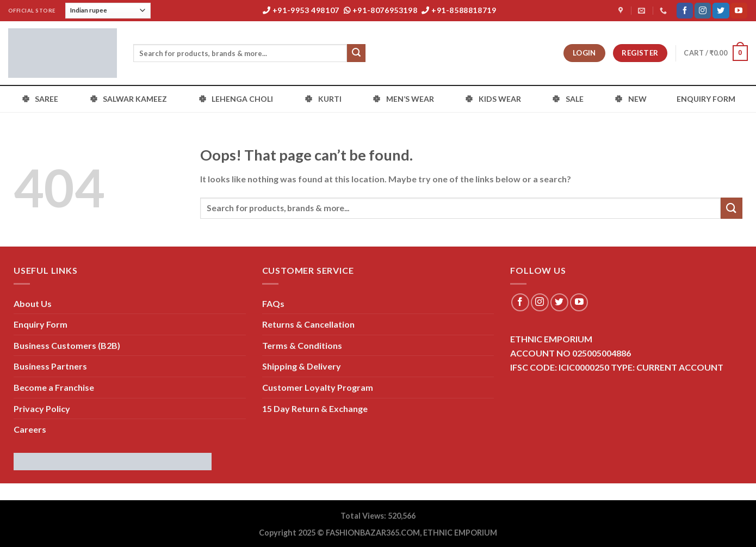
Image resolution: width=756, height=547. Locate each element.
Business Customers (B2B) (67, 345)
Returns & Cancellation (308, 324)
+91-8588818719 (459, 10)
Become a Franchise (54, 387)
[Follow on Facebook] (685, 11)
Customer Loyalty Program (318, 387)
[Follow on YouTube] (739, 11)
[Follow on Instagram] (703, 11)
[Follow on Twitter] (721, 11)
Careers (30, 429)
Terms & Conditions (302, 345)
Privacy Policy (42, 408)
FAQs (273, 303)
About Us (33, 303)
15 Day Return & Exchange (315, 408)
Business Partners (50, 366)
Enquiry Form (41, 324)
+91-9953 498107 (301, 10)
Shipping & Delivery (302, 366)
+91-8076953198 (381, 10)
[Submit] (356, 53)
